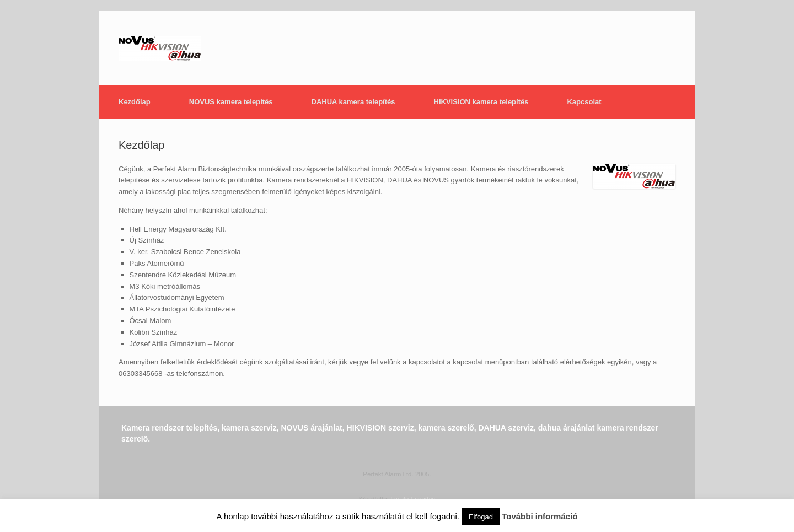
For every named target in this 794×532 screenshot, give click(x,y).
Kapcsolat (584, 102)
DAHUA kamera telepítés (353, 102)
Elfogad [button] (481, 517)
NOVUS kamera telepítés (231, 102)
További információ (540, 516)
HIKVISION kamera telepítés (481, 102)
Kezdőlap (135, 102)
